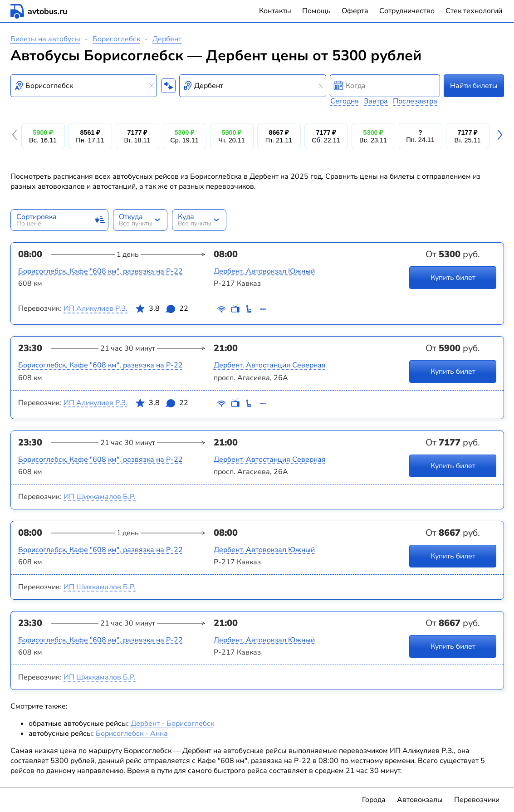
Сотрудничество (407, 11)
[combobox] (84, 86)
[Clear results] (152, 86)
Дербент (167, 39)
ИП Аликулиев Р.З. (95, 308)
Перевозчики (477, 800)
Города (374, 800)
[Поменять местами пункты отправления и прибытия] (168, 86)
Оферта (355, 11)
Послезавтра (415, 101)
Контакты (275, 11)
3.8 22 (162, 310)
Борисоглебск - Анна (132, 734)
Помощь (316, 11)
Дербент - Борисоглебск (172, 724)
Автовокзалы (420, 800)
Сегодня (345, 101)
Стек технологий (474, 11)
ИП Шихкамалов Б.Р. (100, 497)
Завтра (376, 101)
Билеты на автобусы (45, 39)
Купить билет (453, 278)
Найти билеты (474, 86)
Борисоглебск (116, 39)
